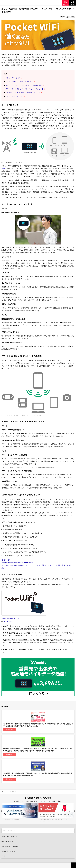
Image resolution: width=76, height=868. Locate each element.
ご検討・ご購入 (49, 865)
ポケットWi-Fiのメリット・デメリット (19, 82)
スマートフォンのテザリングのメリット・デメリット (24, 89)
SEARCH (72, 831)
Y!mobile (11, 3)
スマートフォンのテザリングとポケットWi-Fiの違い (24, 85)
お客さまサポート (63, 865)
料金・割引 (7, 865)
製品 (21, 865)
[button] (1, 811)
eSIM (4, 169)
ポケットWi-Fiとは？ (13, 78)
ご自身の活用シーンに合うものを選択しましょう (23, 93)
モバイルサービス (35, 865)
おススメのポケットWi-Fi (14, 96)
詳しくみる (8, 622)
